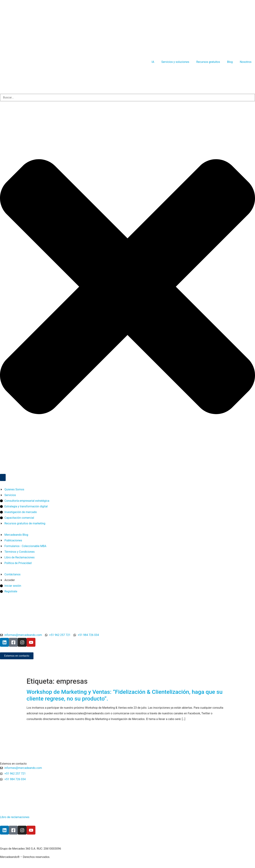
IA (153, 62)
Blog (230, 62)
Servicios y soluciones (175, 62)
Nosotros (246, 62)
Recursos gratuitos (208, 62)
